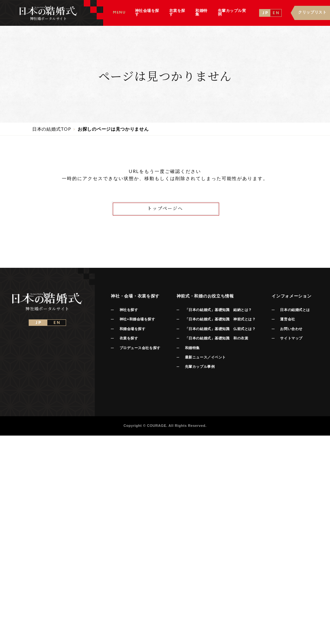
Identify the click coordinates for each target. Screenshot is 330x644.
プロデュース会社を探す (140, 348)
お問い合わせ (291, 329)
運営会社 (287, 319)
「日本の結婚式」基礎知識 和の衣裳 (217, 338)
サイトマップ (291, 338)
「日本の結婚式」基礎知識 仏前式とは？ (220, 329)
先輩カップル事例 (200, 367)
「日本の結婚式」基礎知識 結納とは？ (218, 310)
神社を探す (129, 310)
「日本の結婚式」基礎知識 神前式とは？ (220, 319)
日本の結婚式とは (295, 310)
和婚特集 (192, 348)
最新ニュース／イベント (205, 357)
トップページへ (165, 208)
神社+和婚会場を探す (137, 319)
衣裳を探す (129, 338)
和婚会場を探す (133, 329)
